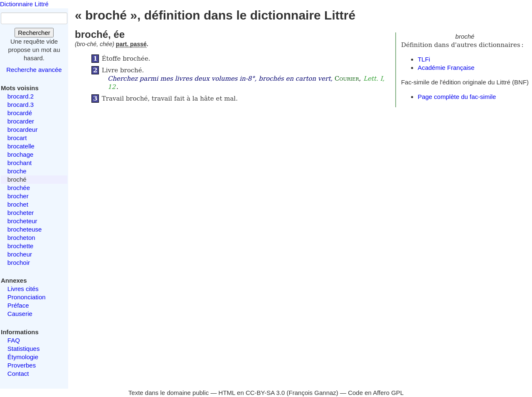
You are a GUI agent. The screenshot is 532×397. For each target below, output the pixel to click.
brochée (19, 188)
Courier (347, 79)
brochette (21, 246)
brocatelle (21, 146)
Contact (18, 374)
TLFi (424, 59)
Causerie (20, 314)
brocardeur (23, 129)
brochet (18, 204)
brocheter (21, 213)
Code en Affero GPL (376, 393)
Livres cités (23, 289)
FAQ (14, 340)
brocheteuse (25, 229)
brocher (18, 196)
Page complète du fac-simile (457, 97)
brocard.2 (21, 96)
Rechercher (34, 33)
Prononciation (27, 297)
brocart (17, 138)
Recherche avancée (34, 70)
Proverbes (22, 365)
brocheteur (22, 221)
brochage (21, 154)
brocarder (21, 121)
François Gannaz (313, 393)
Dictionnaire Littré (24, 4)
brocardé (20, 113)
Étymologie (23, 357)
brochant (20, 163)
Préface (18, 305)
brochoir (19, 263)
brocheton (21, 238)
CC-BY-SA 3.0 (265, 393)
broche (17, 171)
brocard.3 (21, 105)
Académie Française (446, 68)
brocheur (20, 254)
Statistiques (24, 349)
